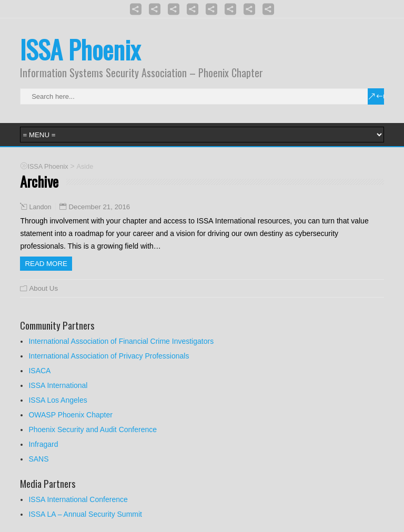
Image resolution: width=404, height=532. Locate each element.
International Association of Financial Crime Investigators (121, 341)
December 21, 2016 (99, 207)
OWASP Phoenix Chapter (70, 415)
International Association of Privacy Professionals (109, 356)
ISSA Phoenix (80, 49)
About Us (43, 288)
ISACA (39, 371)
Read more (46, 264)
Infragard (43, 444)
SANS (38, 459)
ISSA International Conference (78, 499)
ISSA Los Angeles (58, 400)
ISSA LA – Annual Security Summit (85, 514)
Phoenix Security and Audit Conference (93, 429)
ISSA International (58, 385)
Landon (40, 207)
